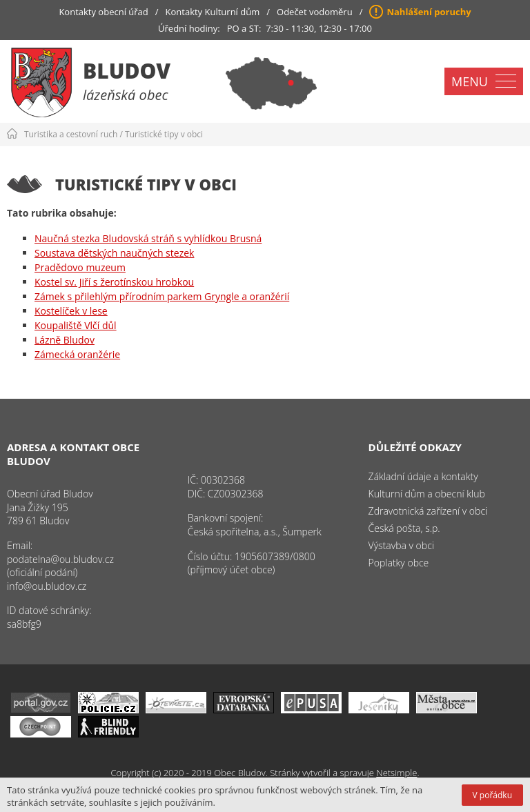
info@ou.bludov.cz (47, 586)
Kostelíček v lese (71, 311)
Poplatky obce (399, 563)
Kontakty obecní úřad (103, 12)
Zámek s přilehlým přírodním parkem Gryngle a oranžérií (162, 296)
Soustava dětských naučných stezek (114, 253)
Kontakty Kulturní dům (213, 12)
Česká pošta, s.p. (404, 528)
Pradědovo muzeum (80, 267)
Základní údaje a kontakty (423, 476)
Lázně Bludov (65, 340)
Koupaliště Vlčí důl (76, 325)
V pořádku (492, 795)
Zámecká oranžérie (77, 354)
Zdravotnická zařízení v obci (428, 511)
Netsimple (396, 773)
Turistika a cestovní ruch (71, 134)
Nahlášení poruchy (429, 12)
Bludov (127, 71)
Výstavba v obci (401, 545)
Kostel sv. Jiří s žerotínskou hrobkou (114, 282)
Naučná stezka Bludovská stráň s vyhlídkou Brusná (148, 238)
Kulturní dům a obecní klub (427, 494)
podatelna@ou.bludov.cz (60, 559)
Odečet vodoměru (315, 12)
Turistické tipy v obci (164, 134)
